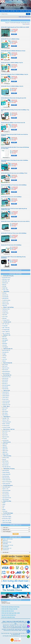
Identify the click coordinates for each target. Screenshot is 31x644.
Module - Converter (6, 424)
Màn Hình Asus (5, 378)
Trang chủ (3, 11)
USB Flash (4, 356)
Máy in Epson (4, 413)
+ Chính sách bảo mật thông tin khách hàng (10, 607)
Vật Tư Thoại (4, 317)
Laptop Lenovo (5, 451)
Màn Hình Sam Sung (6, 377)
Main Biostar (4, 343)
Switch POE (4, 306)
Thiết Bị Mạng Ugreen (6, 422)
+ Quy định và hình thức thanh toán (8, 615)
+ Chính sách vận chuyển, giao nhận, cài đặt (10, 613)
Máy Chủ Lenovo (5, 437)
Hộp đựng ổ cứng (5, 496)
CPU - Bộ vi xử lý (5, 324)
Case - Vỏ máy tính (6, 333)
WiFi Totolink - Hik (5, 281)
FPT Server (4, 439)
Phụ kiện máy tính (5, 426)
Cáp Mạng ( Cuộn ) (6, 309)
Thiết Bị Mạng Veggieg (6, 522)
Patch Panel (4, 315)
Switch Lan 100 (5, 302)
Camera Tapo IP (5, 397)
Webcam (4, 361)
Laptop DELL (4, 447)
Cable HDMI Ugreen (6, 487)
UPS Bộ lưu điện (5, 458)
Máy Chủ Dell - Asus (6, 431)
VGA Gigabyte (5, 347)
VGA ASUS (4, 345)
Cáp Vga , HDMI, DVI (6, 515)
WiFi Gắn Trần (5, 295)
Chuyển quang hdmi (6, 484)
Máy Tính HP (4, 366)
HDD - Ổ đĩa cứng (5, 328)
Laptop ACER (4, 444)
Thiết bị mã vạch (5, 463)
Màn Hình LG (4, 384)
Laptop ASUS (4, 449)
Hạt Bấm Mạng (5, 313)
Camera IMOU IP (5, 394)
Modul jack (4, 318)
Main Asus (4, 337)
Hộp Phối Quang (5, 470)
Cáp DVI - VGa (5, 489)
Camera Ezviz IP (5, 392)
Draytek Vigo (4, 288)
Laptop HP (4, 445)
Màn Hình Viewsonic (6, 385)
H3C (3, 508)
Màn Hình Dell (5, 380)
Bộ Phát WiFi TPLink (6, 278)
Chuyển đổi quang (5, 472)
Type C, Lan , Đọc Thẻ (6, 520)
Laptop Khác (4, 452)
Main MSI (4, 342)
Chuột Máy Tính (5, 352)
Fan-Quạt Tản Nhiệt (6, 427)
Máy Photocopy (5, 461)
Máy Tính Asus (5, 370)
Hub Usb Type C (5, 492)
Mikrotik (3, 510)
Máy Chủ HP (4, 433)
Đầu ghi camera (5, 399)
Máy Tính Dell (5, 365)
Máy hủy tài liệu (5, 465)
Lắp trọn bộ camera (6, 401)
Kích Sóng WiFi (5, 297)
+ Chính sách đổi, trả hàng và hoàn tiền (9, 609)
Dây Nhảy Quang (5, 476)
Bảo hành (22, 11)
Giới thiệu (13, 11)
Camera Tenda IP (5, 396)
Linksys (3, 504)
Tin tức (8, 11)
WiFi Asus (4, 285)
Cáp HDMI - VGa (5, 418)
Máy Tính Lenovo (5, 368)
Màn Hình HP (4, 382)
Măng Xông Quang (5, 478)
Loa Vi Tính (4, 359)
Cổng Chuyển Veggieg (6, 517)
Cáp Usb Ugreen (5, 499)
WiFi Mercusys (5, 283)
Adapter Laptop (5, 454)
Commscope (4, 511)
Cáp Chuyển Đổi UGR (6, 498)
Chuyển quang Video (6, 480)
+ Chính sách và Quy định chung (8, 617)
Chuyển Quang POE (6, 474)
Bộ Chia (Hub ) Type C (6, 519)
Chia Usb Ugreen (5, 494)
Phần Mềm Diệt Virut (6, 467)
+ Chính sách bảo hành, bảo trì (7, 611)
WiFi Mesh (4, 293)
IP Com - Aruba (5, 290)
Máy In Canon (5, 408)
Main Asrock (4, 338)
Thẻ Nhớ (4, 358)
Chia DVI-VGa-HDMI (6, 491)
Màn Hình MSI (5, 387)
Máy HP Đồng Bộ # (6, 373)
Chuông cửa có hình (6, 405)
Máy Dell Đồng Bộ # (6, 371)
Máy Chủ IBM (4, 435)
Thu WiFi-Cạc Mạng (6, 300)
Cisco (3, 506)
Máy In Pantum (5, 415)
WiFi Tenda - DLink (5, 279)
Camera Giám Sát (5, 403)
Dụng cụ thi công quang (6, 482)
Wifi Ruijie (4, 286)
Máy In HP (4, 410)
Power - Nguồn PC (5, 331)
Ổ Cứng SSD (4, 326)
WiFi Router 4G (5, 298)
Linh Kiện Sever (5, 440)
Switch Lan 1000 (5, 304)
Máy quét (4, 459)
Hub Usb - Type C (5, 420)
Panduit (3, 503)
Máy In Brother (5, 411)
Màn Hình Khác (5, 389)
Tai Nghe (4, 354)
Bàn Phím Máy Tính (6, 350)
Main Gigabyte (5, 340)
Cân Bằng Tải (5, 311)
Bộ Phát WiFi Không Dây (15, 23)
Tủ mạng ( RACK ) (5, 320)
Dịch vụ (17, 11)
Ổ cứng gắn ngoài (5, 330)
